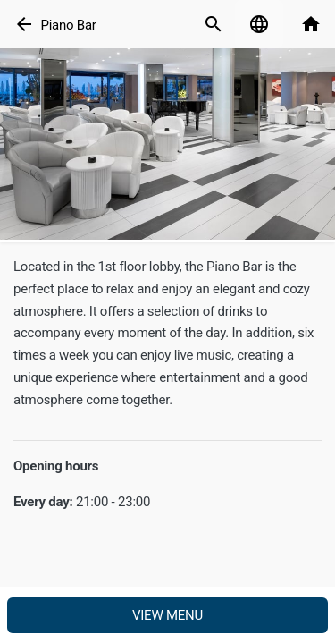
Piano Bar (68, 25)
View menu (167, 615)
